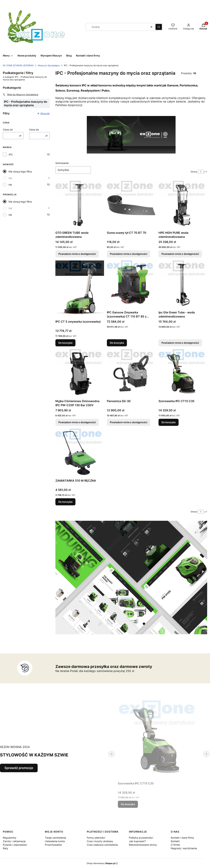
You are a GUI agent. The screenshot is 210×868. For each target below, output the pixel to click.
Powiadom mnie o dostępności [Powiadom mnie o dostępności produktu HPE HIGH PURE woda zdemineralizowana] (180, 254)
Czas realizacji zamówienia (102, 845)
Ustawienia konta (55, 841)
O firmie (175, 845)
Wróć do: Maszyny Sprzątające (21, 95)
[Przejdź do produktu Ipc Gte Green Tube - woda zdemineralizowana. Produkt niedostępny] (183, 285)
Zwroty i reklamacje (14, 841)
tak (10, 178)
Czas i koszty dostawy (100, 841)
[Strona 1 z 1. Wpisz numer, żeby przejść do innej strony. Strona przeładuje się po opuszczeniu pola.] (201, 172)
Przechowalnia (53, 845)
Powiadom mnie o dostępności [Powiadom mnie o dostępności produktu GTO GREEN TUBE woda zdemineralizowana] (77, 254)
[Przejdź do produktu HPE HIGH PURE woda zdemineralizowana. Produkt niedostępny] (183, 205)
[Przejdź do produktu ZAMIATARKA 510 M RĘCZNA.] (80, 453)
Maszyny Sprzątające (49, 65)
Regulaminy (10, 838)
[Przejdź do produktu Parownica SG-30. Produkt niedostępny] (131, 373)
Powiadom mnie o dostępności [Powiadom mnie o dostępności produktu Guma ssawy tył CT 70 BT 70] (129, 254)
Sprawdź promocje (19, 768)
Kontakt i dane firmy (182, 838)
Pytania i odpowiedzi (15, 845)
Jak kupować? (137, 841)
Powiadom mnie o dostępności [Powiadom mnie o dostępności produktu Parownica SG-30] (129, 422)
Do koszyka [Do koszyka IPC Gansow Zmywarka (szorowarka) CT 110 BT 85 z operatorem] (117, 343)
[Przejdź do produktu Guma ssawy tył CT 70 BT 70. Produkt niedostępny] (131, 205)
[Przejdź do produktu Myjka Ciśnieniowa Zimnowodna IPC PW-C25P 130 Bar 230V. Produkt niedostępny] (80, 373)
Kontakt (175, 841)
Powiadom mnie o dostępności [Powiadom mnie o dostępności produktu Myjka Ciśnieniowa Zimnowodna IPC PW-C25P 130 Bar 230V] (77, 422)
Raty (6, 848)
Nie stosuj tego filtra (20, 171)
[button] (159, 27)
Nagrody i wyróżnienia (184, 848)
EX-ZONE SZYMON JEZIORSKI (18, 65)
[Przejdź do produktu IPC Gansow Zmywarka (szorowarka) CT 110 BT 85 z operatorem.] (131, 285)
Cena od (8, 130)
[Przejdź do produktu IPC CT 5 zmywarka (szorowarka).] (80, 289)
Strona (194, 172)
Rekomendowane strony (143, 845)
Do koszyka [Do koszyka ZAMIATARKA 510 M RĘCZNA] (65, 502)
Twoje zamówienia (55, 838)
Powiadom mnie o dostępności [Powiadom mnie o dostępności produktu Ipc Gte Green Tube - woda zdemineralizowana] (180, 343)
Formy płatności (96, 838)
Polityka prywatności (141, 838)
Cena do (34, 130)
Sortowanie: (62, 163)
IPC (11, 154)
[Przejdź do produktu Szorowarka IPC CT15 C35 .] (183, 373)
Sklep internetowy (101, 863)
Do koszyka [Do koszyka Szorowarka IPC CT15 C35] (169, 422)
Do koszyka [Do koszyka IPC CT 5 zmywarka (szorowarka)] (65, 343)
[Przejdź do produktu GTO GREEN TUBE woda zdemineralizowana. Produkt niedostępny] (80, 205)
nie (10, 185)
